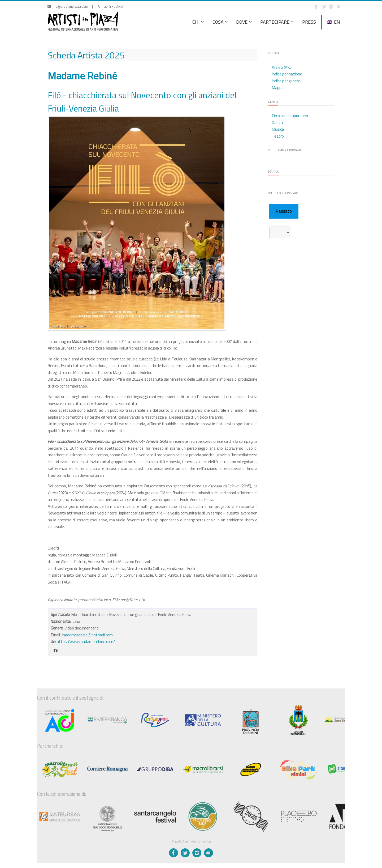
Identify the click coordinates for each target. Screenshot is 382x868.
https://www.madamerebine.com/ (86, 642)
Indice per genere (286, 81)
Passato (284, 211)
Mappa (278, 88)
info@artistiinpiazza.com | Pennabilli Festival (85, 7)
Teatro (278, 136)
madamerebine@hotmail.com (87, 635)
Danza (277, 123)
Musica (278, 129)
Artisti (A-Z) (282, 67)
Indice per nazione (287, 74)
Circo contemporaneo (290, 116)
